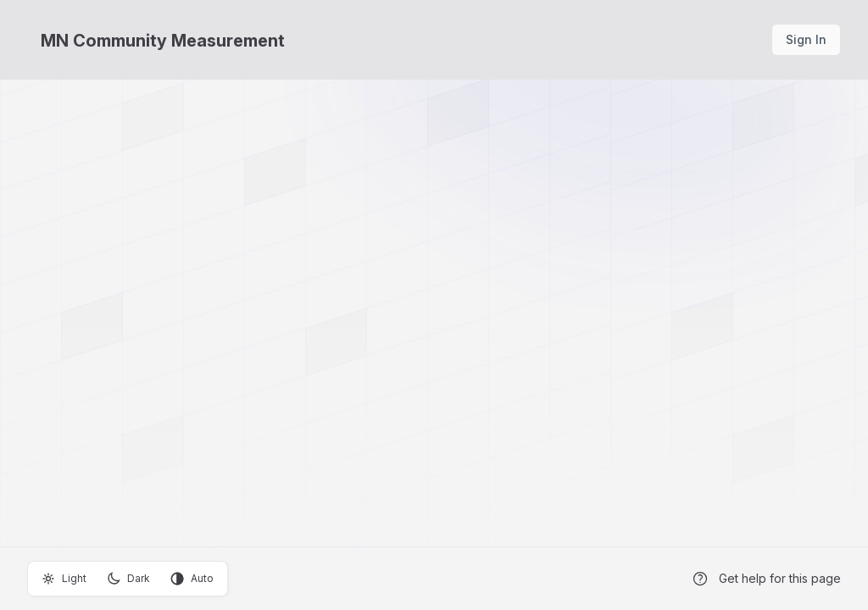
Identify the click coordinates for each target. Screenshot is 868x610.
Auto (192, 579)
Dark (128, 579)
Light (64, 579)
